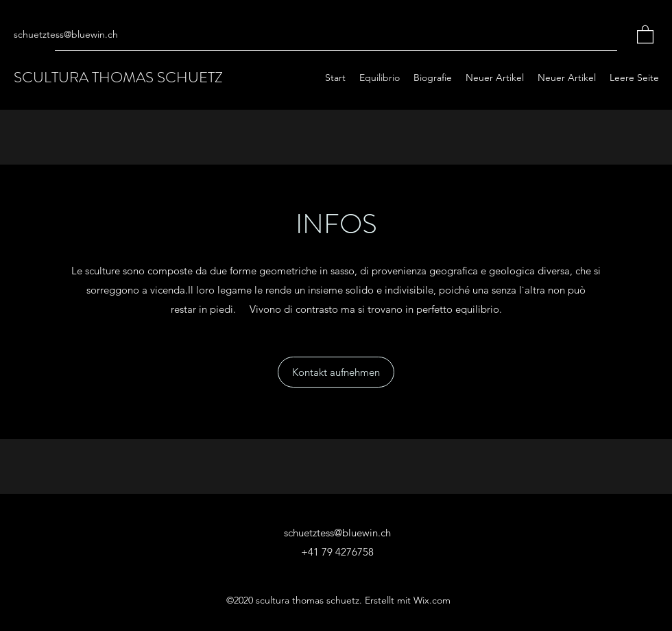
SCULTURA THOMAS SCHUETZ (118, 77)
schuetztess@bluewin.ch (66, 34)
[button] (645, 34)
